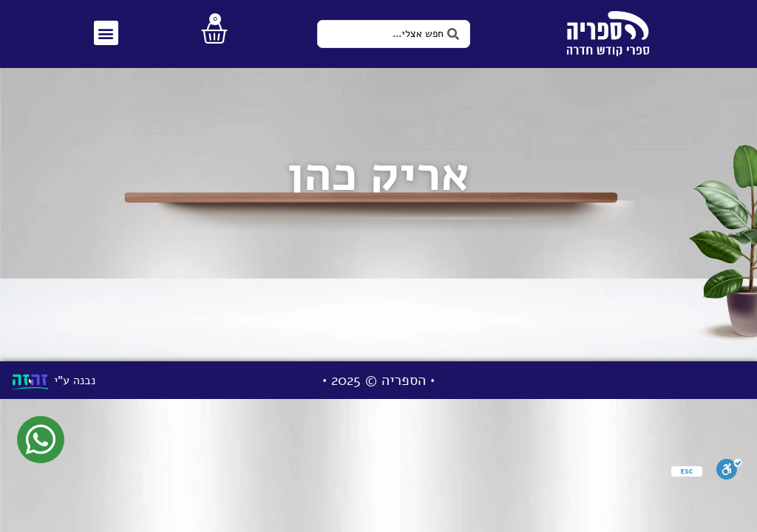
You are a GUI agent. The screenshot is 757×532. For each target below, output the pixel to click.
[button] (106, 33)
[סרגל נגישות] (729, 473)
